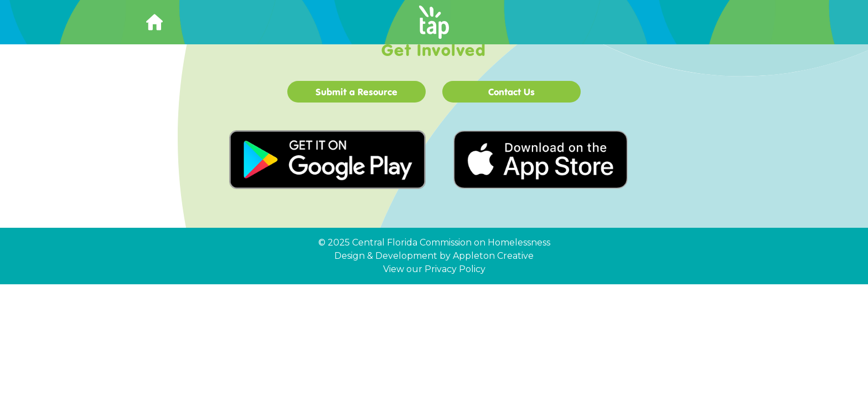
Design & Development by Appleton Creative (434, 256)
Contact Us (512, 92)
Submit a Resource (356, 92)
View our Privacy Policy (434, 269)
